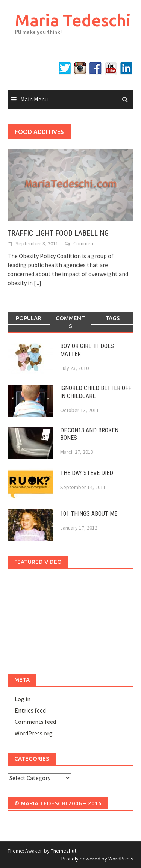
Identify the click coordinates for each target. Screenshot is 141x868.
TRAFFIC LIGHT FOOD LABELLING (58, 233)
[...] (38, 283)
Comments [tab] (70, 322)
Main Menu (34, 99)
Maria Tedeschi (73, 20)
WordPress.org (34, 733)
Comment (84, 243)
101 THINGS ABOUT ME (89, 514)
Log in (23, 699)
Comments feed (35, 722)
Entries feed (30, 710)
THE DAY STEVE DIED (87, 473)
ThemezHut (64, 851)
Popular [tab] (29, 318)
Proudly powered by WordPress (97, 859)
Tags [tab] (113, 318)
